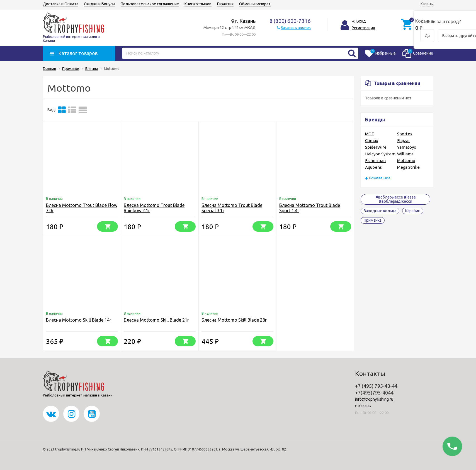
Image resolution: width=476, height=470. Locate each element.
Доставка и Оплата (61, 4)
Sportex (405, 134)
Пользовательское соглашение (150, 4)
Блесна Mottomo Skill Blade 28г (234, 320)
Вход (361, 21)
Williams (405, 154)
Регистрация (363, 28)
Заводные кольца (380, 211)
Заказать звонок (296, 28)
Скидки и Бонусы (99, 4)
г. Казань (245, 21)
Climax (372, 140)
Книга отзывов (198, 4)
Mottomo (406, 161)
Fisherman (375, 161)
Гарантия (225, 4)
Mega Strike (408, 167)
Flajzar (404, 140)
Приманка (373, 220)
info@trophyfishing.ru (374, 399)
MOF (369, 134)
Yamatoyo (407, 147)
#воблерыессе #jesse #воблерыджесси (396, 199)
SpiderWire (376, 147)
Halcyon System (380, 154)
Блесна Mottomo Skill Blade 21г (156, 320)
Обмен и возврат (255, 4)
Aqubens (373, 167)
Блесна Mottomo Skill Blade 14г (79, 320)
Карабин (413, 211)
